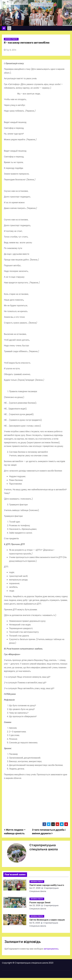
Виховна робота (11, 39)
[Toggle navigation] (9, 28)
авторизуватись (51, 949)
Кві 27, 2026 (35, 888)
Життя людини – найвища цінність (15, 832)
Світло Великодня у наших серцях (47, 920)
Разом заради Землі (40, 903)
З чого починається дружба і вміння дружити (49, 832)
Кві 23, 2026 (35, 905)
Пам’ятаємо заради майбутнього (47, 885)
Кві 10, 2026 (35, 923)
